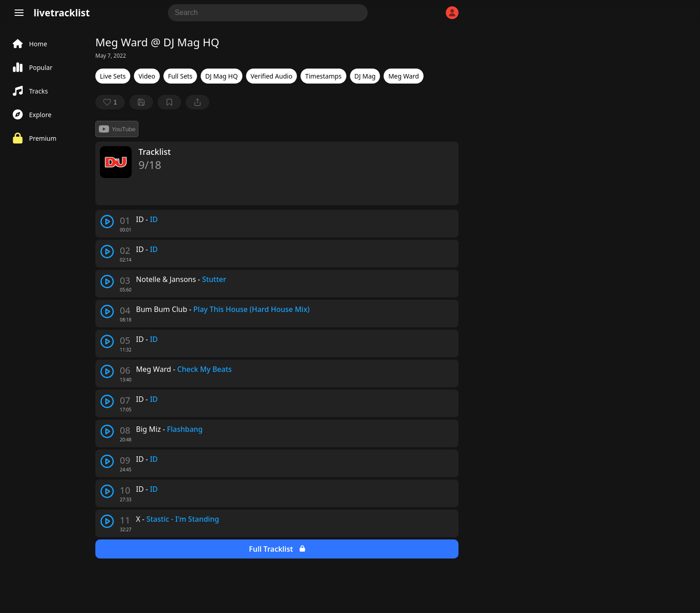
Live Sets (113, 76)
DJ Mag (365, 76)
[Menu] (19, 13)
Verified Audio (271, 76)
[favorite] (110, 102)
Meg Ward (404, 76)
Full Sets (180, 76)
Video (147, 76)
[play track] (107, 222)
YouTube (117, 129)
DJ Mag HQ (222, 76)
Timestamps (323, 76)
